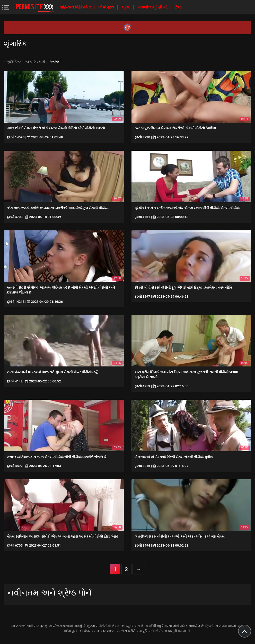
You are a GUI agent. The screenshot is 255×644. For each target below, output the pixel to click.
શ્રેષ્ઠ (126, 7)
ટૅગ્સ (179, 7)
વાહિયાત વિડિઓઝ (76, 7)
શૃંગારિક (55, 62)
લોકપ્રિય (107, 7)
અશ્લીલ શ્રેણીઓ (153, 7)
